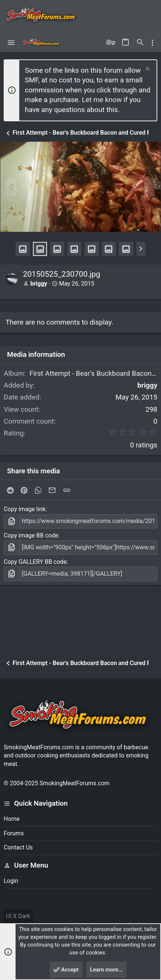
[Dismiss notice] (147, 70)
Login (11, 881)
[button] (11, 43)
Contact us (18, 847)
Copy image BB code (31, 535)
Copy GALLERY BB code (35, 562)
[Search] (140, 43)
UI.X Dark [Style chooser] (18, 916)
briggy (39, 284)
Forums (14, 833)
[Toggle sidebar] (152, 43)
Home (12, 819)
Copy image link (25, 509)
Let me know (102, 100)
